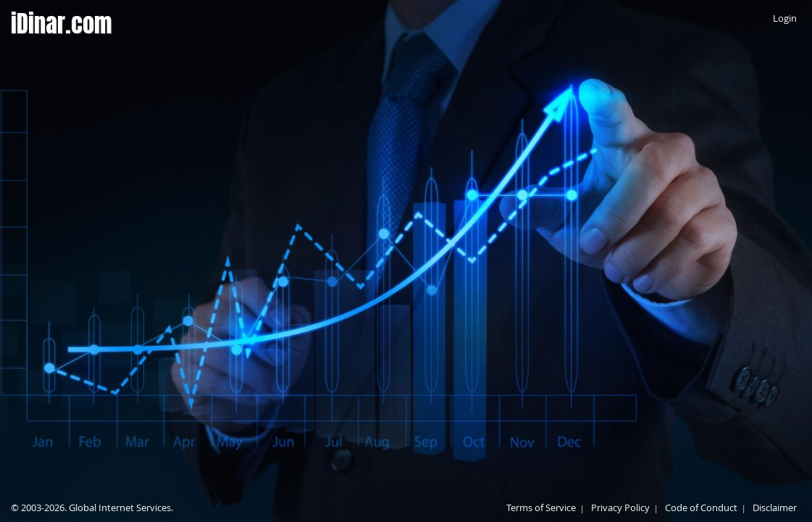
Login (785, 18)
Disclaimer (775, 507)
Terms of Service (541, 507)
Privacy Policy (620, 507)
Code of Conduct (701, 507)
